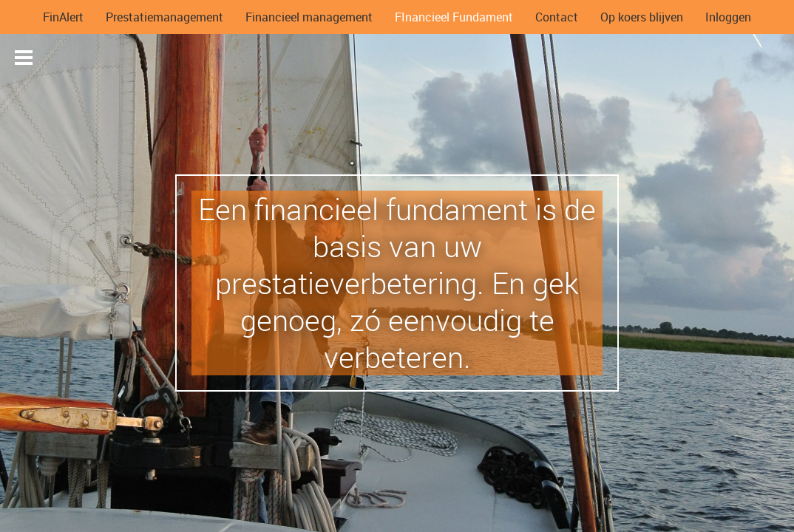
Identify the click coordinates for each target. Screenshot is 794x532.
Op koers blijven (642, 17)
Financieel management (309, 17)
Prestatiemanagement (164, 17)
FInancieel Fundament (454, 17)
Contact (557, 17)
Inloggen (728, 17)
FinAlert (63, 17)
